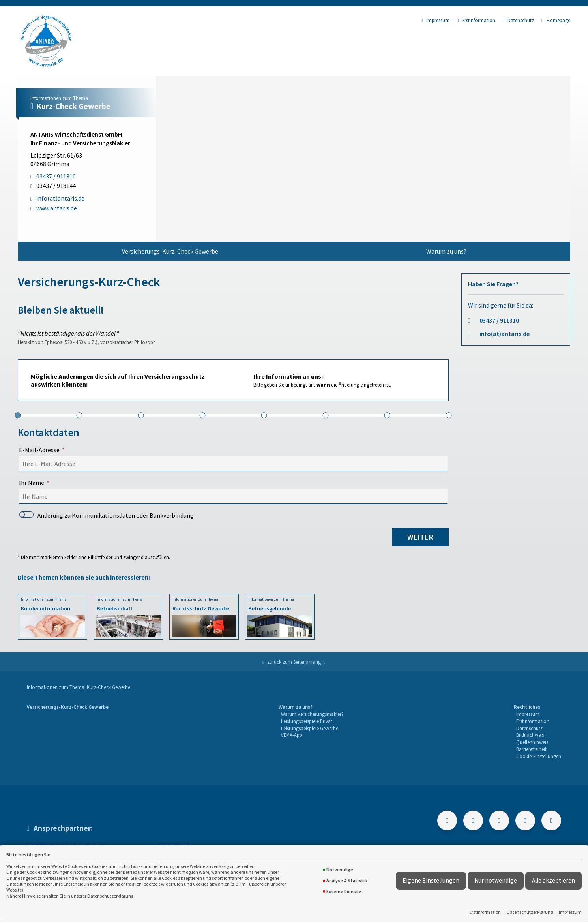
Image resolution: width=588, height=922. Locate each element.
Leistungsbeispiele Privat (307, 721)
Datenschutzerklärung (530, 912)
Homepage (556, 20)
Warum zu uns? (446, 251)
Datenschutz (519, 20)
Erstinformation (485, 912)
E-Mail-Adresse (39, 450)
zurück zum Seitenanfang (294, 662)
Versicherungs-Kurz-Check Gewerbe (170, 251)
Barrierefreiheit (531, 749)
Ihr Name (32, 483)
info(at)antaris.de (505, 334)
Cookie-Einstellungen (539, 756)
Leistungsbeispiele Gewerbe (310, 728)
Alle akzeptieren (553, 880)
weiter (420, 537)
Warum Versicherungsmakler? (312, 714)
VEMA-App (292, 735)
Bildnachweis (530, 735)
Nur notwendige (496, 880)
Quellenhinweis (532, 742)
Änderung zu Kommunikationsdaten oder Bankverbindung (106, 515)
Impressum (570, 912)
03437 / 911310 (499, 320)
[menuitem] (170, 251)
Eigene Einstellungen (431, 880)
